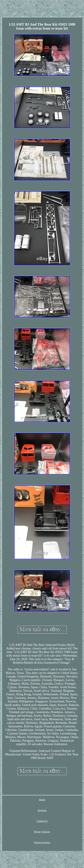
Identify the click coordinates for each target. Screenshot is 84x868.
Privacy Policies (42, 831)
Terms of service (42, 842)
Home (42, 799)
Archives (42, 810)
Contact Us (42, 821)
